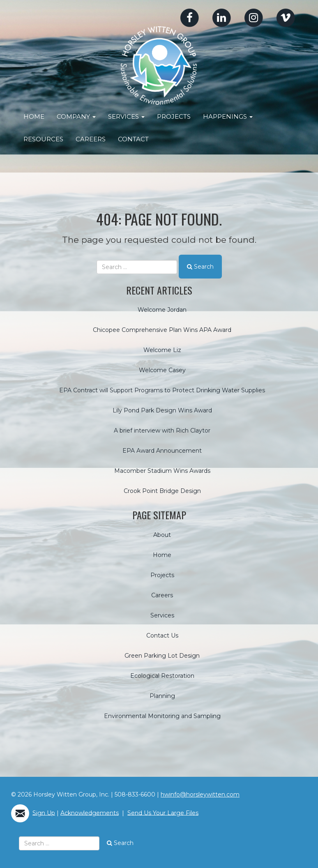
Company (76, 116)
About (162, 534)
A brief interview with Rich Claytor (162, 431)
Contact (133, 139)
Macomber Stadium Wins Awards (162, 471)
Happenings (228, 116)
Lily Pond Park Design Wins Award (162, 410)
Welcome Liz (162, 350)
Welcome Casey (162, 370)
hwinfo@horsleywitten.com (200, 794)
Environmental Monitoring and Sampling (162, 716)
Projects (174, 116)
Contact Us (162, 635)
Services (126, 116)
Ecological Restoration (162, 675)
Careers (91, 139)
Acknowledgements (90, 813)
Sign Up (44, 813)
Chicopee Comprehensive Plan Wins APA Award (162, 330)
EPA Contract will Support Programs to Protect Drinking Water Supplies (162, 390)
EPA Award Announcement (162, 451)
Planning (162, 695)
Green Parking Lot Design (162, 655)
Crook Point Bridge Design (162, 491)
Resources (43, 139)
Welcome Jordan (162, 310)
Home (34, 116)
